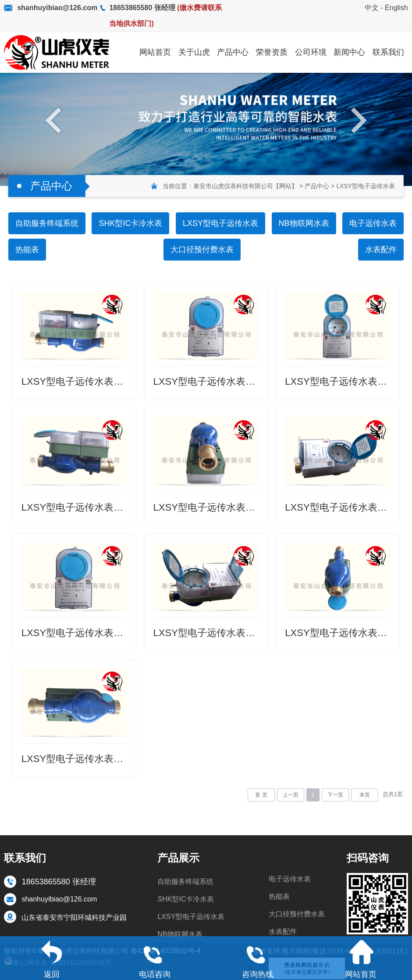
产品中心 (317, 186)
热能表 (27, 250)
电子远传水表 (373, 223)
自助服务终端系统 (47, 223)
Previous (55, 120)
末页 (365, 795)
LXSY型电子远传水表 (366, 186)
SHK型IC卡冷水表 (130, 223)
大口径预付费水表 (202, 250)
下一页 (335, 795)
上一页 (291, 795)
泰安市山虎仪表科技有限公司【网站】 (245, 186)
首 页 (261, 795)
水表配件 (381, 250)
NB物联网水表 (304, 223)
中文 (372, 8)
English (396, 8)
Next (357, 120)
